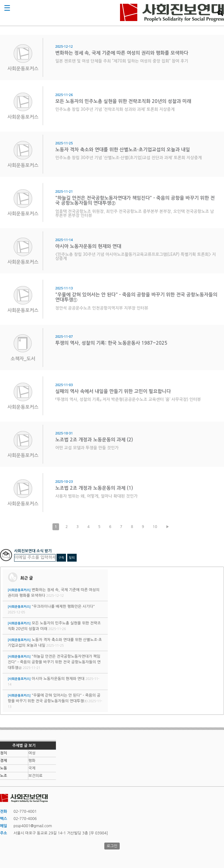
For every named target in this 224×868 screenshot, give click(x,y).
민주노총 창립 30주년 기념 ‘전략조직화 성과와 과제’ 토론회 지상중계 (115, 109)
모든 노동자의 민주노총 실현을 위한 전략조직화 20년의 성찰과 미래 (123, 101)
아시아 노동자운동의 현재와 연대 (88, 246)
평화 (32, 761)
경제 (4, 761)
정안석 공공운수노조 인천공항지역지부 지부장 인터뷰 (102, 308)
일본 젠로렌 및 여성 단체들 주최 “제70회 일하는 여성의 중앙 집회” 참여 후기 (122, 61)
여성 (32, 753)
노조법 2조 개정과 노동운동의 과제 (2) (94, 440)
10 (155, 527)
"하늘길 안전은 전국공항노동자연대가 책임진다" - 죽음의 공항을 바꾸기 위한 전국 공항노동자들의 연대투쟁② (54, 662)
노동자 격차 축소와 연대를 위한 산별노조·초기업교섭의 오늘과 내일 (123, 150)
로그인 (112, 846)
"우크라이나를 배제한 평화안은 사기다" (63, 607)
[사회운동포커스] (19, 590)
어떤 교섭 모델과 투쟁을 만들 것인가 (87, 448)
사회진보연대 (172, 13)
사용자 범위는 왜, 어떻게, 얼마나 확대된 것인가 (96, 496)
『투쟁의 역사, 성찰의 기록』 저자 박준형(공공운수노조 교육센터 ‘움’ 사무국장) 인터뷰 (128, 399)
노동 (4, 768)
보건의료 (35, 776)
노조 (4, 776)
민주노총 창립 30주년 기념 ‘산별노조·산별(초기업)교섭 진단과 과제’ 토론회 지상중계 (128, 158)
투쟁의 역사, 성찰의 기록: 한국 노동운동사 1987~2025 (111, 343)
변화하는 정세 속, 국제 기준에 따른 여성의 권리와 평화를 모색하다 (122, 53)
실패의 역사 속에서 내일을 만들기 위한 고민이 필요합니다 (113, 391)
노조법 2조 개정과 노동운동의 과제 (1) (94, 488)
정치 (4, 753)
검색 (220, 13)
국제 (32, 768)
